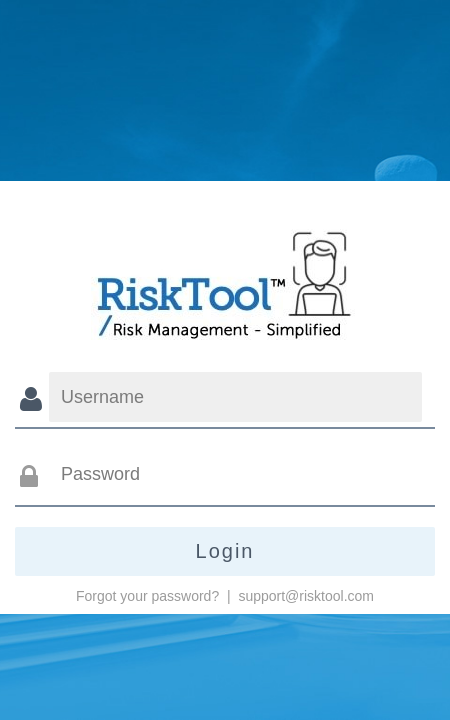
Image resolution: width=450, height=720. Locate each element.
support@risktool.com (306, 596)
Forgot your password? (147, 596)
